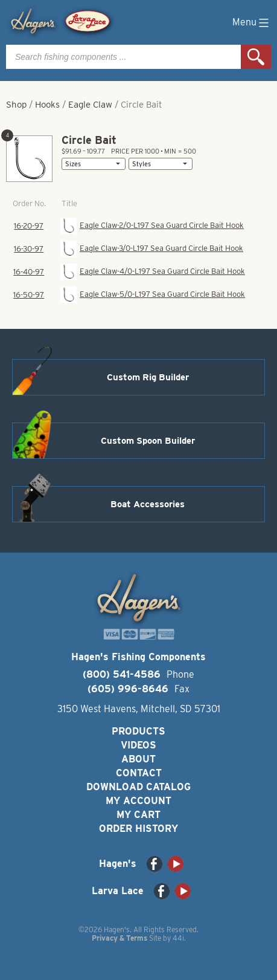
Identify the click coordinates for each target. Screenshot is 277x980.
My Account (138, 801)
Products (138, 731)
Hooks (47, 105)
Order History (138, 829)
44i (178, 938)
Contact (139, 773)
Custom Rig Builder (148, 377)
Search (256, 57)
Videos (138, 745)
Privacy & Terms (119, 938)
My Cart (138, 815)
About (138, 759)
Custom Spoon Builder (148, 441)
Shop (16, 105)
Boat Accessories (148, 504)
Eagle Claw (90, 105)
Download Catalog (138, 787)
